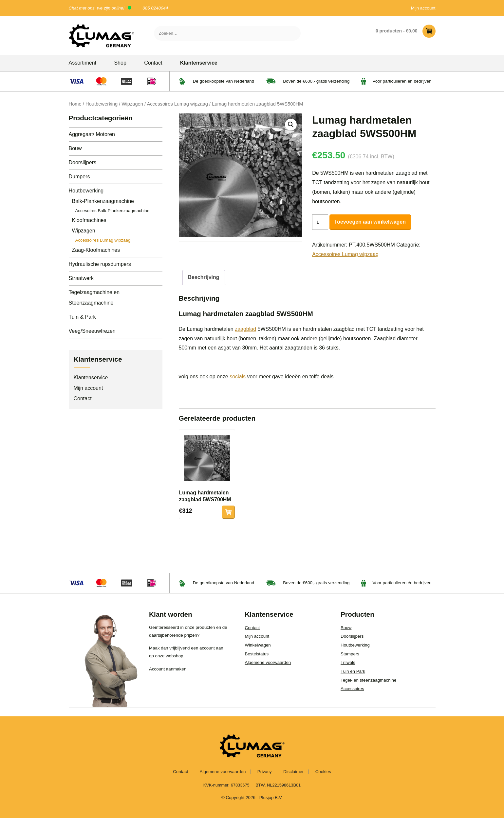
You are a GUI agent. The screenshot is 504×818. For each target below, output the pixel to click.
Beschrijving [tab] (204, 277)
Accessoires (352, 689)
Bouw (75, 148)
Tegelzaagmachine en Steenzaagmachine (94, 298)
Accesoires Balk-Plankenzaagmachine (112, 211)
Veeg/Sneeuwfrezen (92, 331)
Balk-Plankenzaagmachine (103, 201)
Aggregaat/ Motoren (92, 134)
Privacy (265, 772)
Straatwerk (81, 278)
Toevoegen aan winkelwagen (370, 222)
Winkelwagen (258, 645)
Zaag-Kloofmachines (96, 250)
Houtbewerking (102, 104)
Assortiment (83, 63)
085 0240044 (155, 8)
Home (75, 104)
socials (238, 377)
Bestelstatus (257, 654)
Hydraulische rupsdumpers (100, 264)
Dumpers (79, 177)
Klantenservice (199, 63)
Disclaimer (293, 772)
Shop (120, 63)
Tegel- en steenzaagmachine (368, 680)
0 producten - (406, 31)
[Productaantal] (320, 222)
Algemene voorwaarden (268, 662)
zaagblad (245, 329)
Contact (153, 63)
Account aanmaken (168, 669)
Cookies (323, 772)
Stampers (350, 654)
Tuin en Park (353, 671)
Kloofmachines (89, 220)
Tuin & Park (82, 317)
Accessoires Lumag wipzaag (177, 104)
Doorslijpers (83, 162)
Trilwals (348, 662)
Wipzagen (132, 104)
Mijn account (423, 8)
